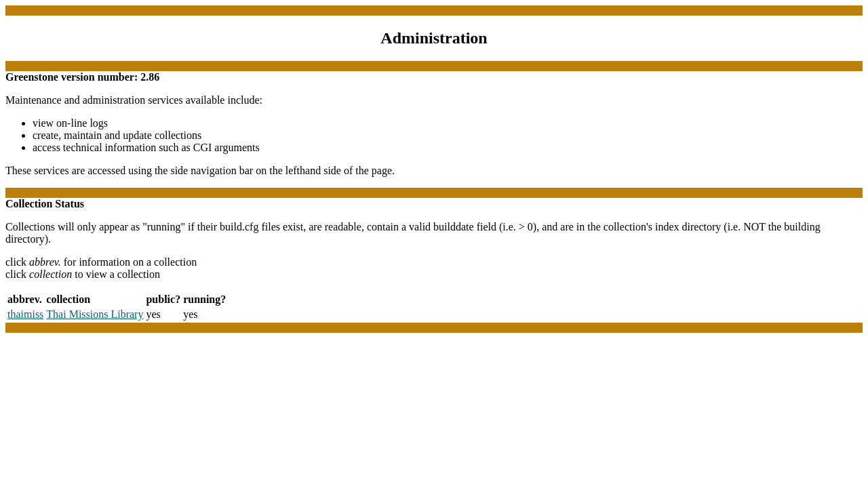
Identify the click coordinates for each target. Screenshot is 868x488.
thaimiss (25, 314)
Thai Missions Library (95, 314)
